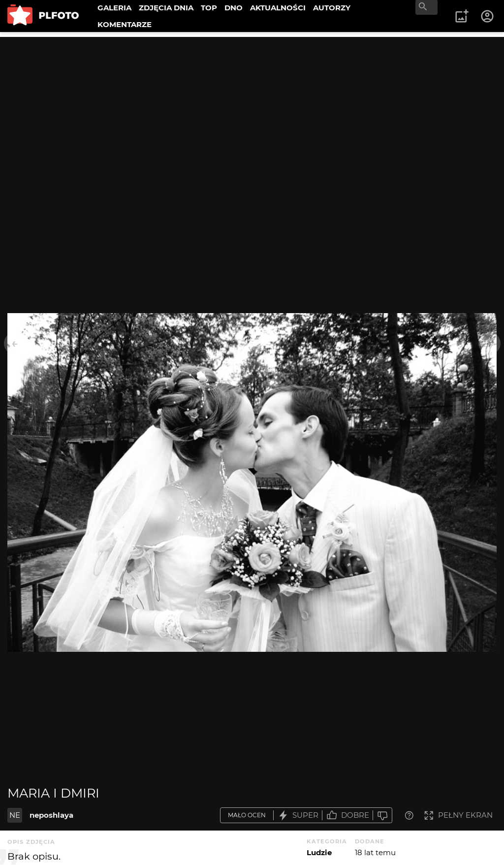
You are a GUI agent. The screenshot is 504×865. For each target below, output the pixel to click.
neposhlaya (51, 815)
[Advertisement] (252, 106)
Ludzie (319, 852)
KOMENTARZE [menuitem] (125, 24)
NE (15, 815)
